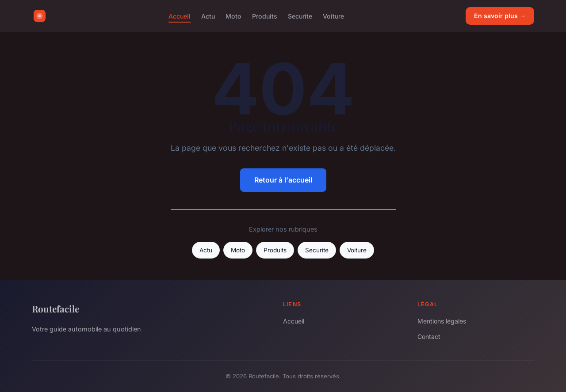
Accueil (180, 16)
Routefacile (55, 308)
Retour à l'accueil (283, 180)
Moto (233, 16)
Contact (429, 337)
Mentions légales (442, 321)
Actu (208, 16)
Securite (300, 16)
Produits (265, 16)
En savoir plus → (500, 16)
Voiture (333, 16)
